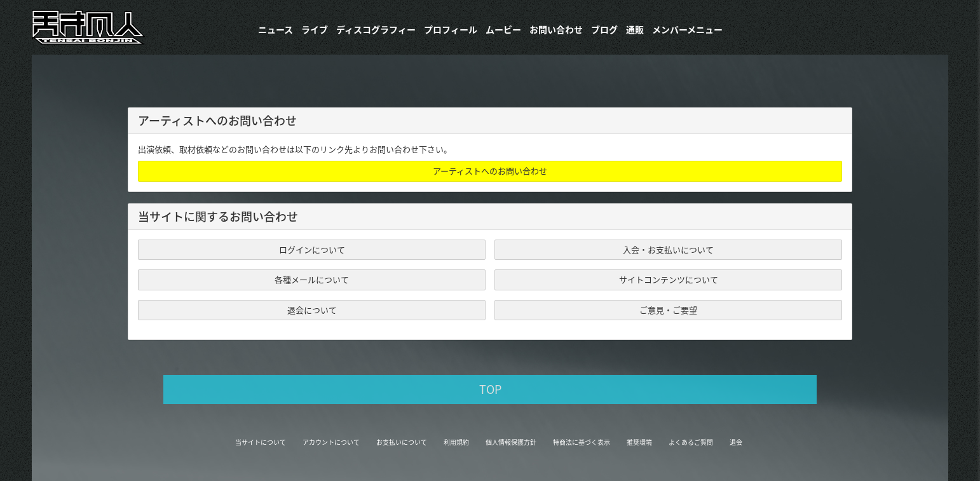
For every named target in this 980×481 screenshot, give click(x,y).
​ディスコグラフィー (376, 29)
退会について (312, 310)
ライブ (315, 29)
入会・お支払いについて (668, 249)
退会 (736, 442)
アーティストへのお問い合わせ (490, 171)
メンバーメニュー (687, 29)
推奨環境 (639, 442)
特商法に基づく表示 (582, 442)
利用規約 (456, 442)
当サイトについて (261, 442)
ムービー (503, 29)
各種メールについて (312, 279)
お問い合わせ (556, 29)
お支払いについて (402, 442)
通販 (635, 29)
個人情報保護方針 (511, 442)
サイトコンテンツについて (669, 279)
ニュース (276, 29)
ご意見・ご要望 (668, 310)
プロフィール (451, 29)
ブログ (604, 29)
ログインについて (312, 249)
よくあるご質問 (691, 442)
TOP (490, 389)
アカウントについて (331, 442)
